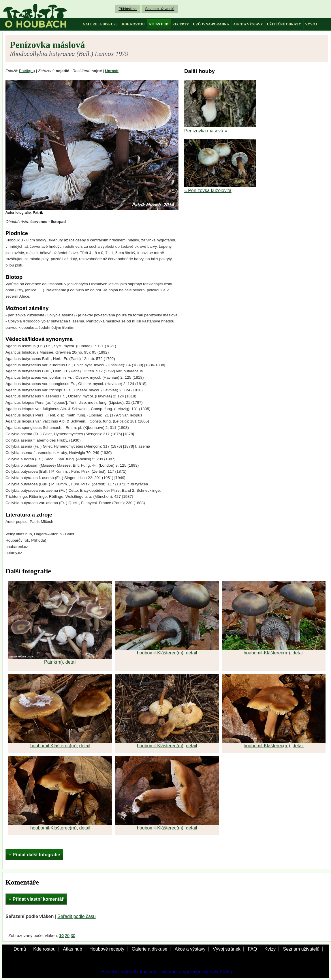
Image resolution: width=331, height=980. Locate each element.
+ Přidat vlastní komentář (36, 899)
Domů (20, 949)
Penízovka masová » (206, 131)
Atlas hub (73, 949)
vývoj (311, 24)
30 (73, 936)
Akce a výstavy (190, 949)
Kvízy (270, 949)
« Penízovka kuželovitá (208, 190)
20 (67, 936)
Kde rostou (44, 949)
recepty (181, 24)
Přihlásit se (128, 9)
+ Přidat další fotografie (34, 855)
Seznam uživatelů (160, 9)
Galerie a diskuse (150, 949)
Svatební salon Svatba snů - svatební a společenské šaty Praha (167, 972)
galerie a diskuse (100, 24)
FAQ (252, 949)
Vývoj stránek (227, 949)
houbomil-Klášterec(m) (160, 653)
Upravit (112, 71)
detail (71, 662)
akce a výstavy (248, 24)
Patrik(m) (27, 71)
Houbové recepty (107, 949)
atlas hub (159, 24)
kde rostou (133, 24)
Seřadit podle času (77, 916)
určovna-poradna (211, 24)
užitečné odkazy (284, 24)
